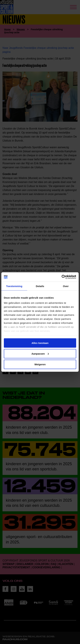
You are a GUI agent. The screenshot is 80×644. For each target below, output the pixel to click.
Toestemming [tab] (14, 286)
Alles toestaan (40, 343)
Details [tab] (40, 286)
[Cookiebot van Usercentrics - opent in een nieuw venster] (62, 277)
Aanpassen (40, 353)
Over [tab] (66, 286)
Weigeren (40, 364)
